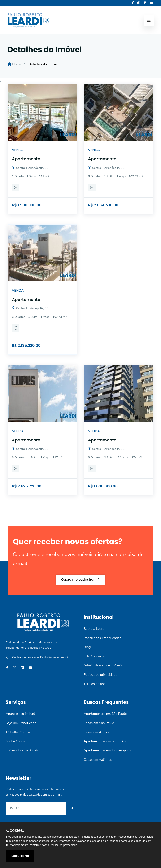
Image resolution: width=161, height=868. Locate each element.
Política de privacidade (100, 674)
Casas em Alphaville (99, 732)
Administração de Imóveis (103, 665)
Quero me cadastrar (80, 579)
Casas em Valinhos (98, 760)
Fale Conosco (94, 656)
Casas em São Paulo (99, 723)
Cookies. (15, 830)
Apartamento (26, 159)
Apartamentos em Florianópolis (107, 750)
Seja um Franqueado (21, 723)
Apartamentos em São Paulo (105, 714)
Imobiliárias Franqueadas (102, 638)
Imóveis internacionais (22, 750)
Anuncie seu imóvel (20, 714)
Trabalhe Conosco (19, 732)
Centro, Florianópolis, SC (30, 168)
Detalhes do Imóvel (44, 64)
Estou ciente (20, 856)
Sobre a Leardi (94, 628)
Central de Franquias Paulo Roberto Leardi (40, 657)
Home (17, 64)
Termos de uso (95, 684)
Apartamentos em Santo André (107, 741)
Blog (87, 647)
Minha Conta (15, 741)
